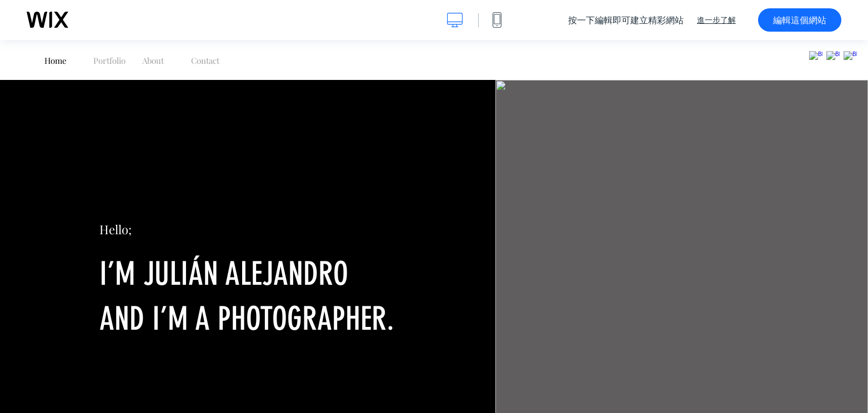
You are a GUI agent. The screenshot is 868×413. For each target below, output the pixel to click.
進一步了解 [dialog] (716, 20)
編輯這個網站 (800, 20)
